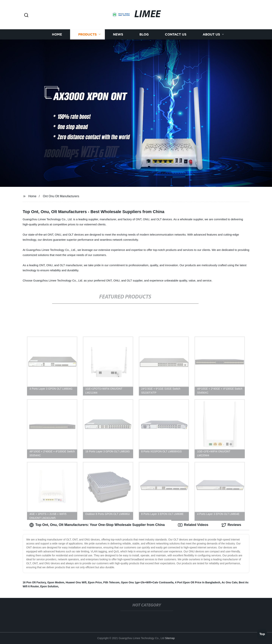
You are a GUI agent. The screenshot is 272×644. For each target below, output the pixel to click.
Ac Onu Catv (229, 582)
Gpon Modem (56, 582)
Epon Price (95, 582)
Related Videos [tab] (193, 525)
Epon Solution (49, 586)
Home (57, 34)
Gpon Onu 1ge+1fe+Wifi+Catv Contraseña (147, 582)
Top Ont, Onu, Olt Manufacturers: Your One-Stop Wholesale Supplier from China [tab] (97, 525)
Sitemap (170, 638)
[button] (26, 15)
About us (211, 34)
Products (87, 34)
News (118, 34)
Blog (144, 34)
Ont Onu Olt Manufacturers (61, 196)
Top (262, 634)
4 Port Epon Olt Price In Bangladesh (198, 582)
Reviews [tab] (231, 525)
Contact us (176, 34)
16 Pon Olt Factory (34, 582)
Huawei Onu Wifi (76, 582)
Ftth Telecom (111, 582)
